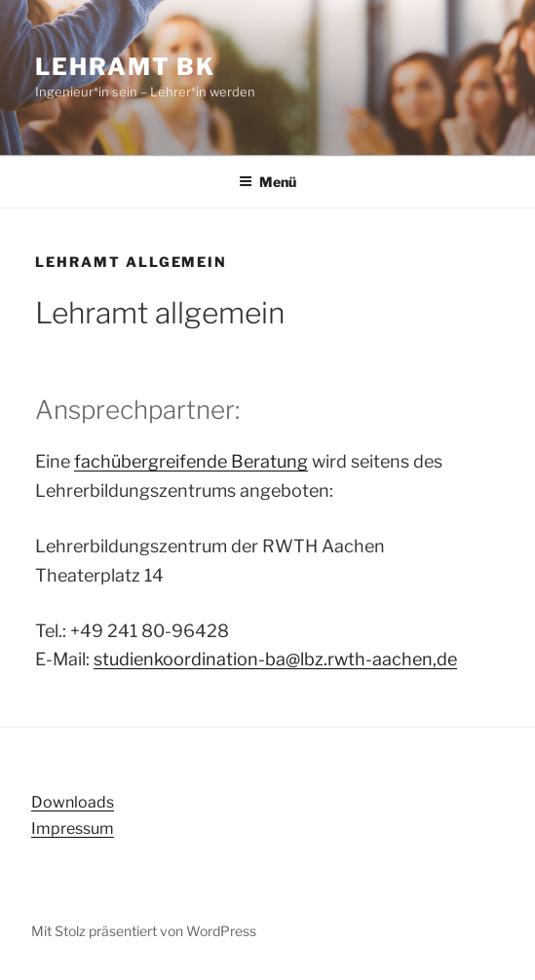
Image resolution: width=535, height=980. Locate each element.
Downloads (73, 802)
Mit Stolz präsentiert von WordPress (144, 931)
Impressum (73, 829)
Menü (267, 182)
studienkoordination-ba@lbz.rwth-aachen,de (275, 659)
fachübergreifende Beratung (191, 461)
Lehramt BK (125, 67)
